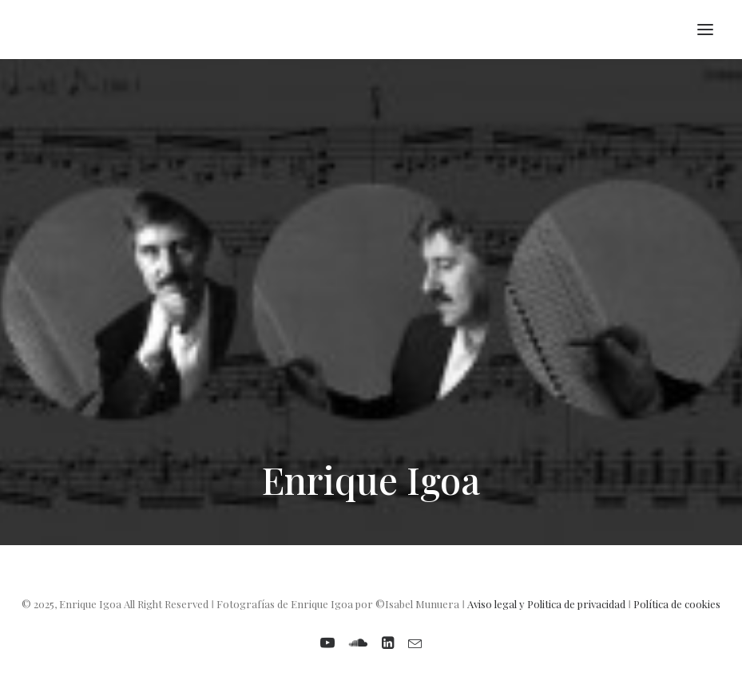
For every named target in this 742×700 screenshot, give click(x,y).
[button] (705, 30)
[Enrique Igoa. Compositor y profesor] (37, 30)
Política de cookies (677, 604)
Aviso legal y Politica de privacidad (546, 604)
